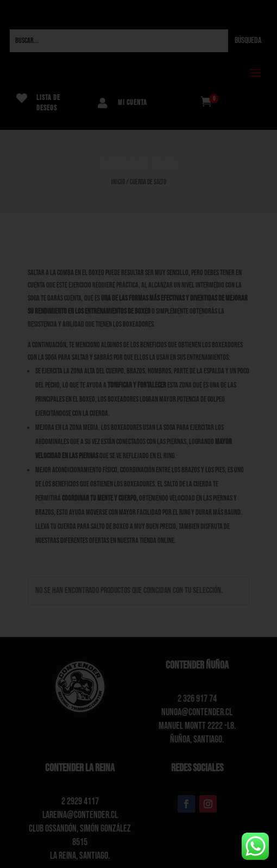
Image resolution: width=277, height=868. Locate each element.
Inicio (118, 182)
